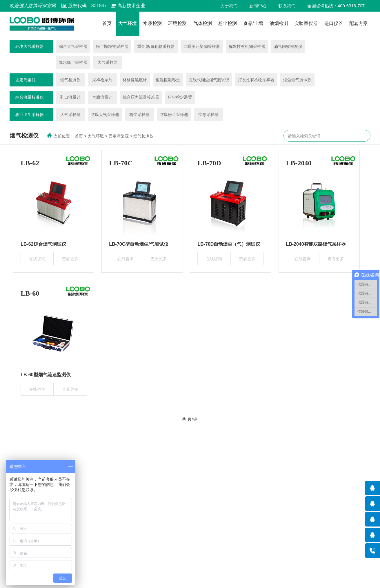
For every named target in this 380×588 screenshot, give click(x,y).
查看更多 (70, 259)
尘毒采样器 (208, 115)
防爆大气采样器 (105, 115)
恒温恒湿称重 (168, 80)
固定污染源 (26, 80)
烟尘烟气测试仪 (297, 80)
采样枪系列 (102, 80)
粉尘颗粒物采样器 (112, 46)
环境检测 (177, 23)
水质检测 (152, 23)
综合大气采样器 (73, 46)
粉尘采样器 (139, 115)
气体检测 (203, 23)
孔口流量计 (70, 97)
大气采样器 (108, 62)
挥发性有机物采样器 (247, 46)
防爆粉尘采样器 (174, 115)
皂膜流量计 (102, 97)
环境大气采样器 (30, 46)
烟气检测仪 (70, 80)
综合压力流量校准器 (141, 97)
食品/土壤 (253, 23)
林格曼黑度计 (135, 80)
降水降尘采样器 (73, 62)
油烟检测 (279, 23)
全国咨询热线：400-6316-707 (336, 6)
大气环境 (128, 23)
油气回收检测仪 (288, 46)
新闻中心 (258, 6)
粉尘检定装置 (180, 97)
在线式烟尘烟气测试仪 (209, 80)
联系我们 (287, 6)
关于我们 (229, 6)
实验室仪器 (306, 23)
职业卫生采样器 (30, 115)
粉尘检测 (228, 23)
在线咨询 (37, 259)
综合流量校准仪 (30, 97)
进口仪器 (334, 23)
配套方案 (359, 23)
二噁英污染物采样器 (202, 46)
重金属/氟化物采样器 (156, 46)
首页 (107, 23)
